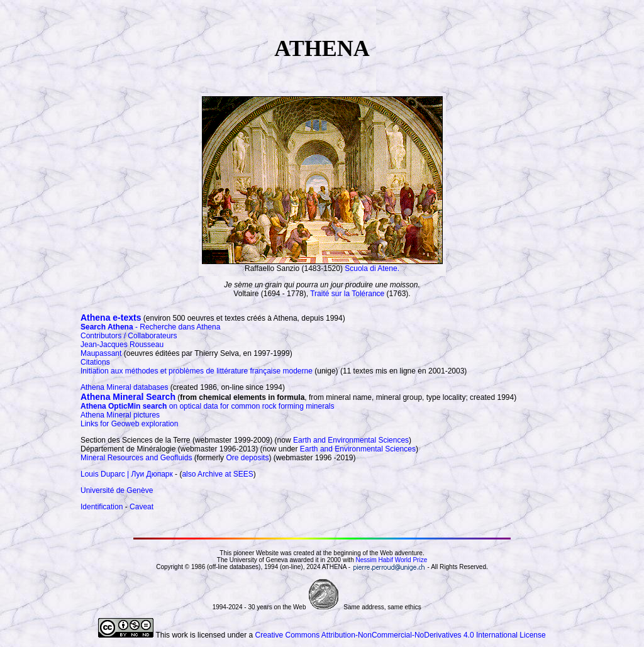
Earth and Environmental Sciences (351, 440)
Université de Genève (117, 490)
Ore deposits (247, 458)
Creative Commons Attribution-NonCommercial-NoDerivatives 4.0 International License (400, 635)
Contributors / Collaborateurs (129, 336)
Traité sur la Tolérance (347, 294)
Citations (95, 362)
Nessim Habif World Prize (391, 560)
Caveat (142, 507)
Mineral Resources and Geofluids (136, 458)
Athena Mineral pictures (120, 415)
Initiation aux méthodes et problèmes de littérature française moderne (197, 371)
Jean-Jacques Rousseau (122, 345)
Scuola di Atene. (372, 268)
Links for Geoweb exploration (129, 424)
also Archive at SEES (217, 474)
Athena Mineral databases (124, 387)
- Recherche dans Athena (150, 327)
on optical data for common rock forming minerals (207, 406)
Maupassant (101, 353)
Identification (102, 507)
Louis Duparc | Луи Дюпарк (127, 474)
